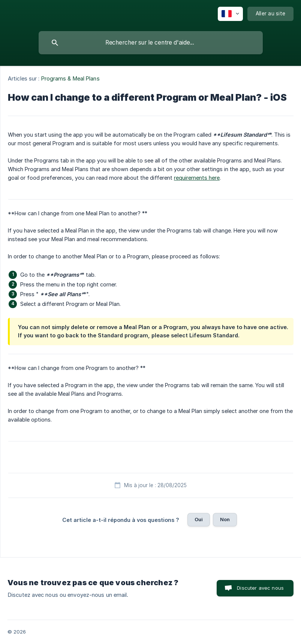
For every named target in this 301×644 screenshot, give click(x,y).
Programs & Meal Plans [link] (70, 78)
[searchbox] (151, 43)
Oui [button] (199, 519)
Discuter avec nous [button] (260, 588)
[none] (230, 14)
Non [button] (225, 519)
